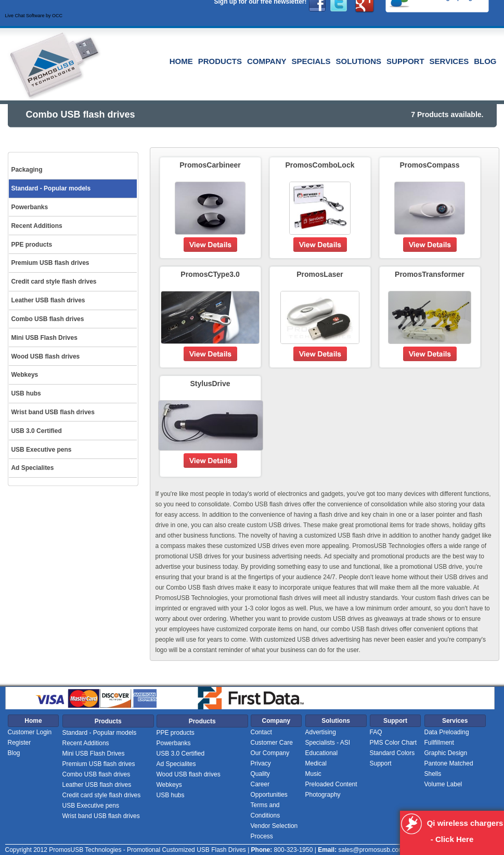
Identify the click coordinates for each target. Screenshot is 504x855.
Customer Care (272, 743)
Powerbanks (174, 743)
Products (220, 61)
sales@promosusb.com (371, 850)
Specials (311, 61)
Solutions (359, 61)
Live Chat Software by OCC (34, 16)
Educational (322, 753)
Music (313, 774)
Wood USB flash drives (189, 774)
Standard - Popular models (100, 733)
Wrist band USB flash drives (101, 816)
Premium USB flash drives (99, 764)
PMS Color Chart (393, 743)
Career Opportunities (269, 789)
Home (181, 61)
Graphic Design (446, 753)
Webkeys (169, 785)
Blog (485, 61)
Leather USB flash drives (97, 785)
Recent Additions (86, 743)
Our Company (270, 753)
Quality (260, 774)
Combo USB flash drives (96, 774)
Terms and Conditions (266, 810)
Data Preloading (447, 732)
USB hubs (171, 795)
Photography (323, 795)
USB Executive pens (91, 806)
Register (20, 743)
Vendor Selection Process (274, 831)
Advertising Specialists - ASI (328, 737)
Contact (261, 732)
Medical (316, 763)
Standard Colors (392, 753)
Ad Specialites (176, 764)
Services (449, 61)
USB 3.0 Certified (181, 754)
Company (267, 61)
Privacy (261, 763)
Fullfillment (439, 743)
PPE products (176, 733)
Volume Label (443, 784)
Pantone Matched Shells (449, 769)
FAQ (376, 732)
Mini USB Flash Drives (94, 754)
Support (405, 61)
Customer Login (30, 732)
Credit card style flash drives (102, 795)
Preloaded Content (331, 784)
